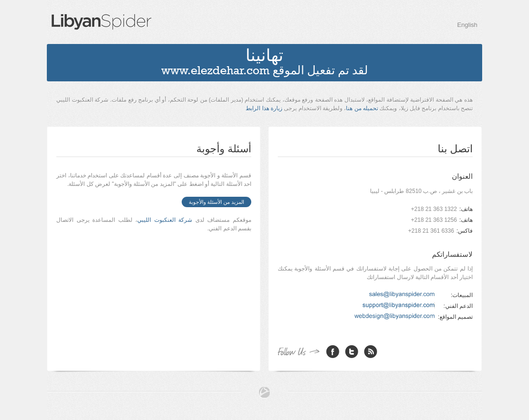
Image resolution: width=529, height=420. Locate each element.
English (467, 25)
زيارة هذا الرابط (264, 108)
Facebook (333, 351)
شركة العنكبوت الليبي (165, 220)
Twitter (352, 351)
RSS (370, 351)
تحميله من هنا (362, 108)
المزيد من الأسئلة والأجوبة (216, 202)
